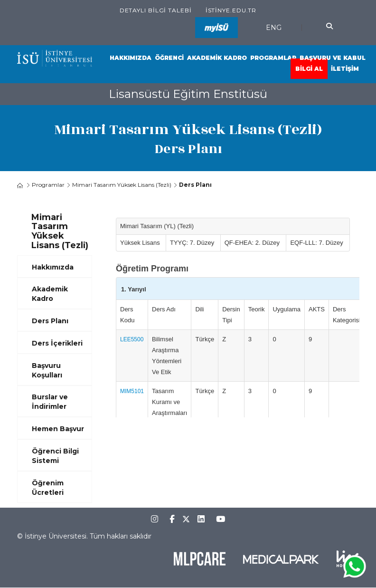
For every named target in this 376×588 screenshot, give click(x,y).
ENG (274, 28)
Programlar (273, 58)
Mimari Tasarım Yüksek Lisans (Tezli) (122, 185)
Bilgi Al (309, 69)
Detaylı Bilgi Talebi (156, 10)
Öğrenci (169, 58)
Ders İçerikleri (57, 343)
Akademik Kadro (217, 58)
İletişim (345, 69)
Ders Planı (50, 321)
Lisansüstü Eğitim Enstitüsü (188, 94)
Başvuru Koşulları (47, 370)
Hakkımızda (131, 58)
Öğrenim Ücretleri (48, 488)
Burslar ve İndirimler (50, 402)
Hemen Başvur (58, 429)
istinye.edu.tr (231, 10)
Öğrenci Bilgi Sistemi (55, 456)
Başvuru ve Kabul (333, 58)
